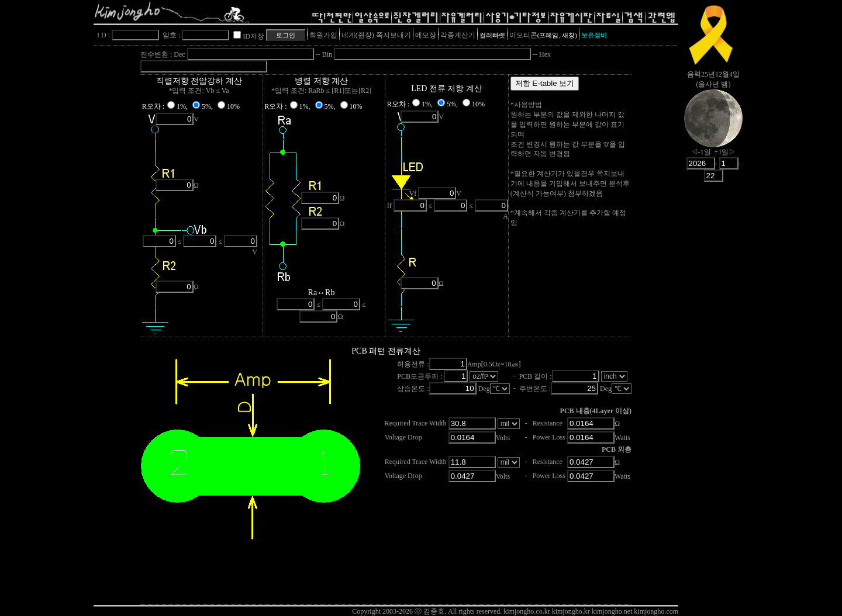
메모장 (426, 35)
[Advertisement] (713, 371)
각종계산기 (458, 35)
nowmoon (713, 128)
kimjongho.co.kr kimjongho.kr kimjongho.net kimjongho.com (591, 611)
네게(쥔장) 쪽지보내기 (376, 35)
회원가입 (323, 35)
